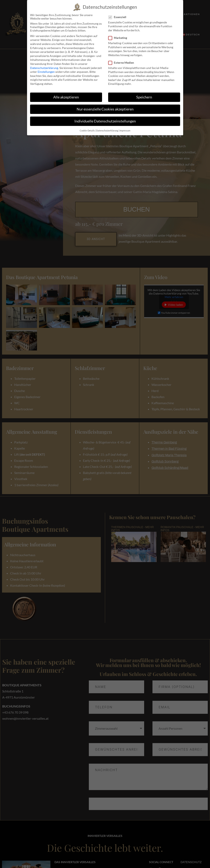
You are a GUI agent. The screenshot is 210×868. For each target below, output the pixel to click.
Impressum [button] (125, 131)
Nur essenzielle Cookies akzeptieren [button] (105, 109)
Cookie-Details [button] (87, 131)
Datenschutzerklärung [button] (107, 131)
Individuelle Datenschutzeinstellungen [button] (105, 121)
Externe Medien (122, 63)
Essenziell (119, 17)
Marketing (119, 38)
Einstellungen (46, 72)
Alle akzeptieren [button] (66, 97)
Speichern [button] (144, 97)
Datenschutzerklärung (44, 68)
